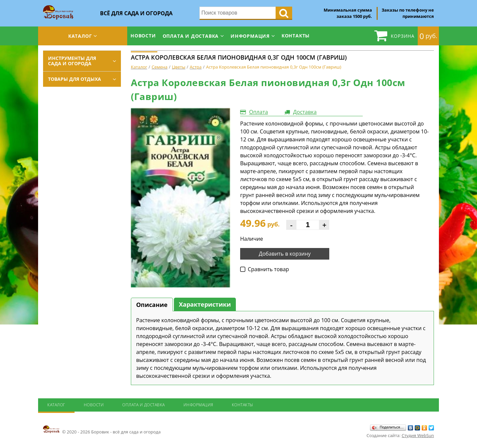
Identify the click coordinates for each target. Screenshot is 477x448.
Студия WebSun (418, 435)
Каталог (80, 36)
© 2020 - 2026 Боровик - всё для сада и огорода (102, 430)
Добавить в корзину (285, 254)
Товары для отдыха (75, 79)
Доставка (305, 112)
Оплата (259, 112)
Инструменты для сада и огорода (72, 61)
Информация (250, 36)
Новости (143, 36)
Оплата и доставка (191, 36)
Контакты (296, 36)
